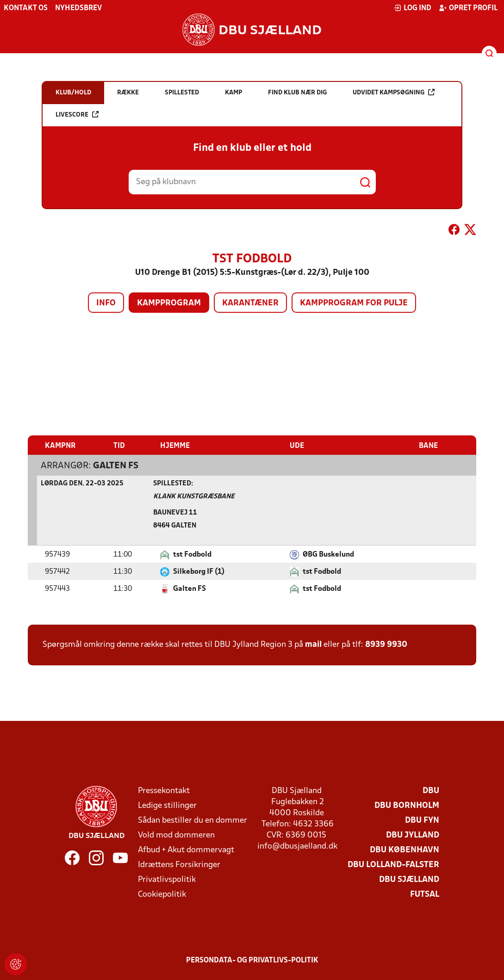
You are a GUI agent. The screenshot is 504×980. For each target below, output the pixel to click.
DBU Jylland (413, 835)
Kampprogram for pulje (354, 303)
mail (313, 644)
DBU (431, 791)
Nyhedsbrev (78, 8)
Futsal (425, 894)
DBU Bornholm (407, 805)
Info (106, 303)
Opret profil (468, 8)
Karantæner (250, 303)
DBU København (404, 850)
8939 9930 (386, 644)
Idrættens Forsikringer (179, 865)
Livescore (77, 115)
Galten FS (116, 465)
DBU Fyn (422, 820)
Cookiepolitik (162, 894)
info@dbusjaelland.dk (297, 846)
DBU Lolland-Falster (393, 865)
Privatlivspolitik (167, 879)
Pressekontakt (164, 791)
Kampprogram (169, 303)
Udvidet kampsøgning (394, 92)
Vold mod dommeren (176, 835)
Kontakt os (26, 8)
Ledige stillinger (167, 805)
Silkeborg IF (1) (199, 571)
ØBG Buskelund (328, 554)
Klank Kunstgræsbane (194, 496)
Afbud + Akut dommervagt (186, 850)
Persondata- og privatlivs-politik (252, 960)
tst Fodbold (192, 554)
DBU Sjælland (409, 879)
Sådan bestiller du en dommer (193, 820)
